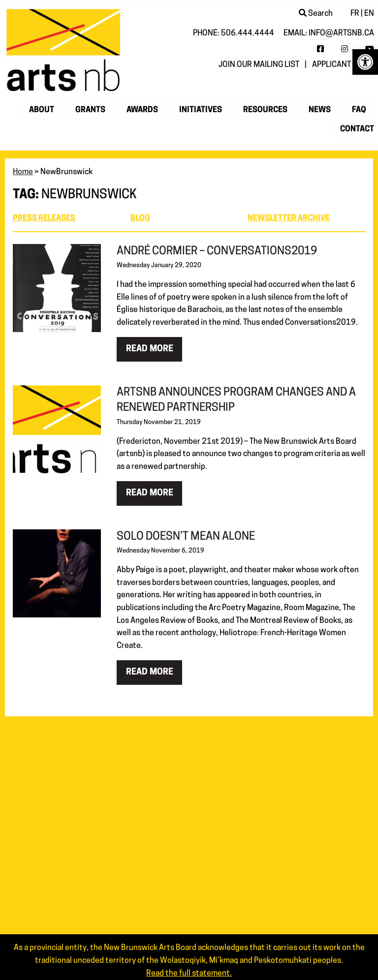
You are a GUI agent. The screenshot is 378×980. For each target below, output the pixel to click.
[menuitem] (44, 110)
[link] (365, 62)
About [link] (42, 110)
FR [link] (355, 14)
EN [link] (369, 14)
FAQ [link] (359, 110)
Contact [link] (357, 129)
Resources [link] (265, 110)
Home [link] (23, 172)
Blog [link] (140, 218)
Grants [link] (90, 110)
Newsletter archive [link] (289, 218)
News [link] (320, 110)
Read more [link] (150, 349)
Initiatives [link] (201, 110)
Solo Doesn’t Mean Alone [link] (186, 537)
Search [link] (316, 14)
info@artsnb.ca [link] (341, 33)
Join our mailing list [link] (259, 65)
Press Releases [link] (44, 218)
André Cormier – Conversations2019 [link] (217, 252)
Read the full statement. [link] (189, 974)
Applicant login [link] (343, 65)
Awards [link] (142, 110)
